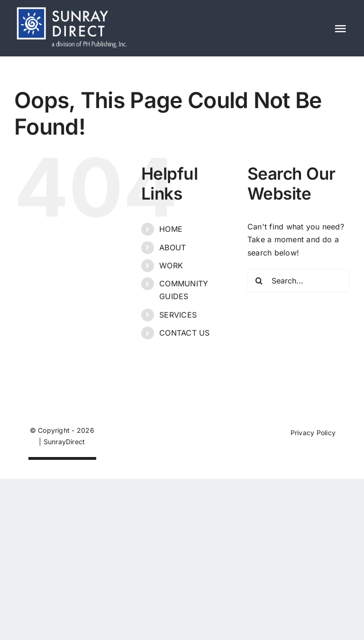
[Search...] (299, 281)
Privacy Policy (313, 433)
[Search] (259, 281)
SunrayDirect (64, 442)
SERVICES (178, 315)
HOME (171, 229)
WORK (171, 265)
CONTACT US (184, 333)
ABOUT (173, 247)
